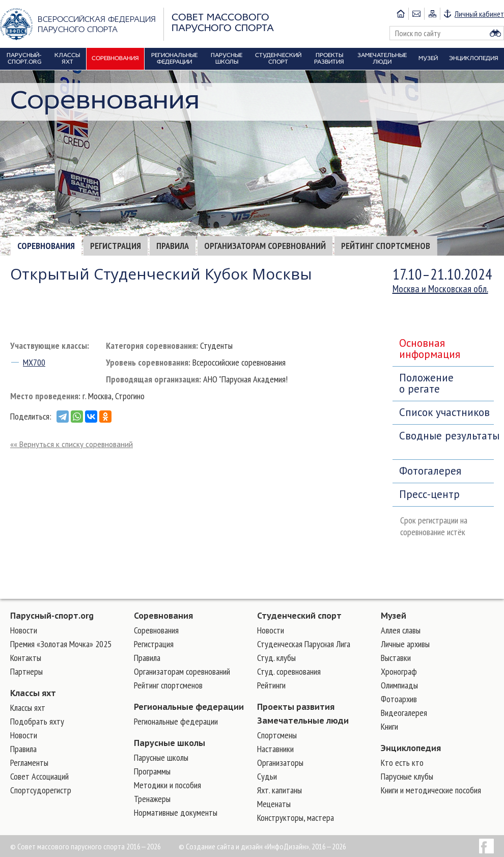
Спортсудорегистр (41, 790)
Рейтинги (271, 685)
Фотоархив (399, 699)
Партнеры (26, 671)
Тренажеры (152, 799)
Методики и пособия (167, 785)
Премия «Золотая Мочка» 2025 (61, 644)
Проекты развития (296, 707)
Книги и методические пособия (431, 790)
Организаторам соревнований (265, 246)
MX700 (34, 362)
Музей (394, 616)
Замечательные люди (303, 721)
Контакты (26, 658)
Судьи (267, 776)
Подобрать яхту (37, 721)
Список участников (444, 412)
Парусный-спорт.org (52, 616)
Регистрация (116, 246)
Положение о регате (426, 383)
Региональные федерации (189, 707)
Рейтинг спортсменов (386, 246)
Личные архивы (405, 644)
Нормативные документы (176, 812)
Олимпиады (399, 685)
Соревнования (46, 246)
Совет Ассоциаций (39, 776)
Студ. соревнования (289, 671)
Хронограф (399, 671)
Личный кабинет (479, 14)
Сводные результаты (447, 436)
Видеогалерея (404, 713)
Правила (173, 246)
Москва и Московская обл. (440, 289)
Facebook (486, 846)
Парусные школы (170, 743)
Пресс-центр (429, 494)
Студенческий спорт (299, 616)
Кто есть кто (402, 763)
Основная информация (430, 349)
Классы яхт (33, 693)
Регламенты (29, 763)
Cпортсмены (277, 735)
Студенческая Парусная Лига (304, 644)
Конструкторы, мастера (296, 818)
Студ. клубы (276, 658)
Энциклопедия (411, 748)
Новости (24, 630)
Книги (389, 726)
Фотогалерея (430, 471)
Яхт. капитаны (279, 790)
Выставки (396, 658)
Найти (495, 33)
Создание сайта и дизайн (224, 846)
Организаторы (280, 763)
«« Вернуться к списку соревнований (72, 444)
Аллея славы (401, 630)
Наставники (275, 749)
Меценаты (274, 804)
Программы (152, 771)
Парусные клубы (407, 776)
